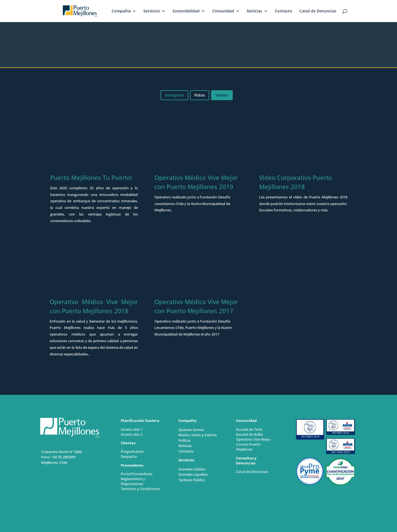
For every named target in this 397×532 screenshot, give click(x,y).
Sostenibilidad (186, 11)
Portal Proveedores (137, 474)
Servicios (152, 11)
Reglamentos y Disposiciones (133, 481)
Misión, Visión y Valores (198, 435)
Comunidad (223, 11)
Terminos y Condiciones (141, 489)
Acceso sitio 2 (132, 434)
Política (184, 440)
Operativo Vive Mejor (253, 439)
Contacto (284, 11)
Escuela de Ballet (250, 434)
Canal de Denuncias (318, 11)
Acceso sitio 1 (132, 429)
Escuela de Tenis (249, 429)
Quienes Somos (191, 430)
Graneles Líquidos (193, 474)
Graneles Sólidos (192, 469)
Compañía (121, 11)
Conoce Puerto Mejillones (248, 447)
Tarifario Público (192, 480)
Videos (222, 95)
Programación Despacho (132, 454)
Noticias (254, 11)
